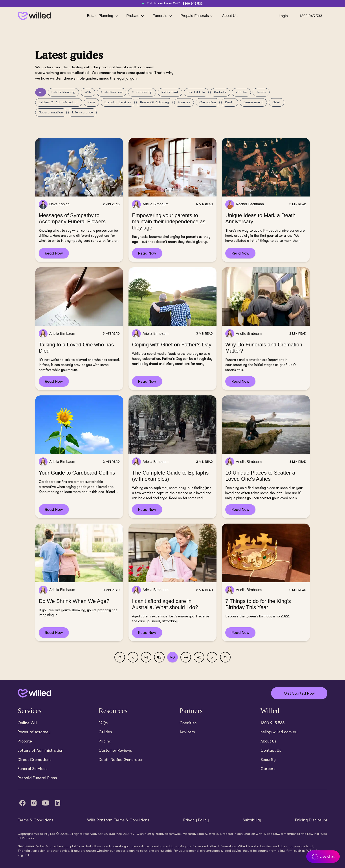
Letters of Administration (40, 750)
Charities (188, 723)
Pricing (105, 741)
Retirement (170, 92)
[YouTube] (46, 803)
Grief (276, 102)
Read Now (54, 253)
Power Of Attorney (154, 102)
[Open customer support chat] (323, 857)
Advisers (187, 732)
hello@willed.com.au (279, 732)
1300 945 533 (193, 3)
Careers (268, 769)
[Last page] (225, 657)
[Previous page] (133, 657)
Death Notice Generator (121, 760)
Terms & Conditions (35, 820)
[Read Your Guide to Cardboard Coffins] (79, 457)
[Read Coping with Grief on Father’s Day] (172, 329)
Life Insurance (83, 112)
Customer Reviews (115, 750)
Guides (105, 732)
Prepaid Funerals (197, 16)
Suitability (252, 820)
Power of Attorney (34, 732)
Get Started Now (299, 693)
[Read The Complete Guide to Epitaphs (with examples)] (172, 457)
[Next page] (212, 657)
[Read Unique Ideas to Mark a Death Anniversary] (266, 200)
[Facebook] (22, 803)
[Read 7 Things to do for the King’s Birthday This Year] (266, 582)
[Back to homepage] (34, 16)
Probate (136, 16)
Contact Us (271, 750)
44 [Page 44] (186, 657)
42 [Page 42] (159, 657)
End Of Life (196, 92)
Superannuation (51, 112)
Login (283, 16)
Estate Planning (103, 16)
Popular (241, 92)
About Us (230, 16)
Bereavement (253, 102)
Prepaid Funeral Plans (37, 778)
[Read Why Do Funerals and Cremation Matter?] (266, 329)
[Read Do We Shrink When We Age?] (79, 582)
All (41, 92)
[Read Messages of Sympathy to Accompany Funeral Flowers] (79, 200)
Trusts (261, 92)
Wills (88, 92)
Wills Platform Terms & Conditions (118, 820)
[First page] (120, 657)
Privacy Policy (196, 820)
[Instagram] (34, 803)
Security (268, 760)
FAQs (103, 723)
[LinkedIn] (58, 803)
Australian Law (112, 92)
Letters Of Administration (59, 102)
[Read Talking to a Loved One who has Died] (79, 329)
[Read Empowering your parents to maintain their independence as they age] (172, 200)
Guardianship (142, 92)
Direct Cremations (34, 760)
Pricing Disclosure (311, 820)
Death (230, 102)
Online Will (27, 723)
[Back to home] (34, 693)
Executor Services (118, 102)
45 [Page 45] (199, 657)
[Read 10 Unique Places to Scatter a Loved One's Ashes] (266, 457)
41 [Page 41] (146, 657)
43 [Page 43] (172, 657)
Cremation (208, 102)
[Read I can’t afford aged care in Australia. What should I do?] (172, 582)
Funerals (163, 16)
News (91, 102)
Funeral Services (32, 769)
